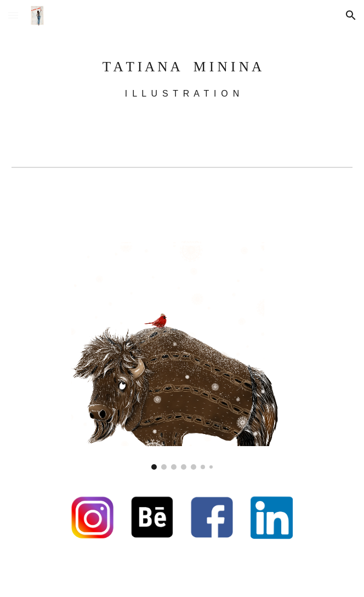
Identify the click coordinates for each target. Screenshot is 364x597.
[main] (182, 74)
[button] (13, 15)
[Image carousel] (182, 332)
